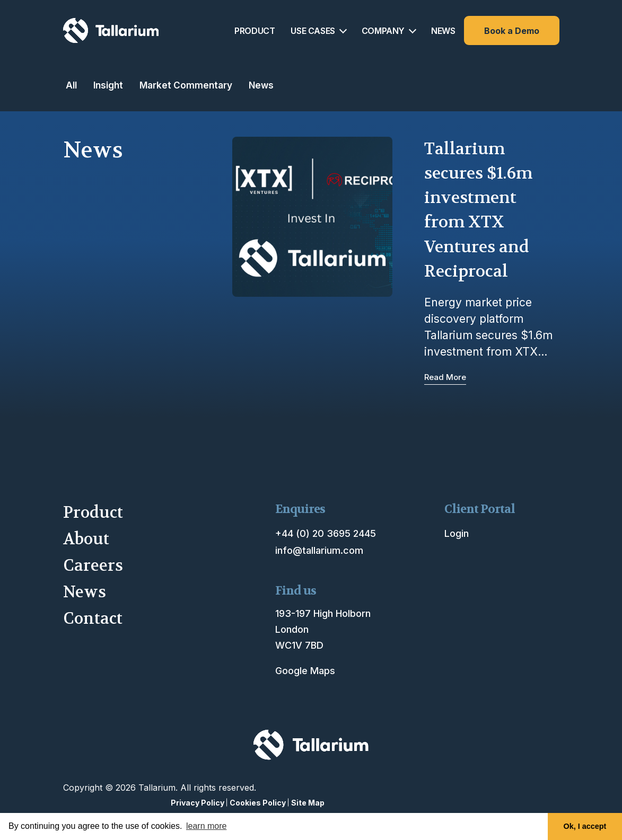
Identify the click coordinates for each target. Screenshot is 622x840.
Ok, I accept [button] (585, 826)
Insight (108, 85)
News (261, 85)
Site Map (308, 803)
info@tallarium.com (319, 550)
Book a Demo (512, 31)
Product (93, 513)
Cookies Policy (258, 803)
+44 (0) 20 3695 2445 (326, 533)
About (86, 539)
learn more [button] (206, 826)
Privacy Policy (198, 803)
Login (457, 533)
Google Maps (305, 671)
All (71, 85)
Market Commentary (186, 85)
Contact (93, 619)
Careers (93, 566)
